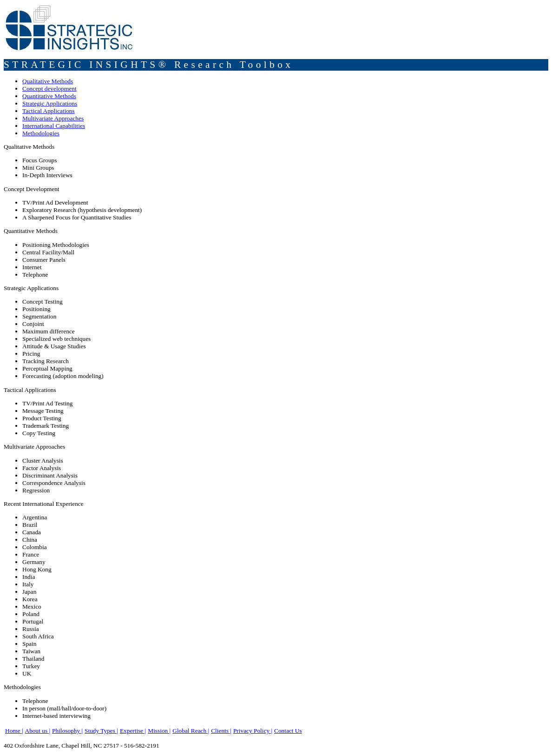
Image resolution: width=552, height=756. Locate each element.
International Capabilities (54, 126)
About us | (38, 731)
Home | (14, 731)
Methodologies (41, 133)
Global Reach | (191, 731)
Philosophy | (67, 731)
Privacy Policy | (253, 731)
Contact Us (288, 731)
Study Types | (101, 731)
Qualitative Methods (48, 81)
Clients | (221, 731)
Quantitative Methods (49, 96)
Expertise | (133, 731)
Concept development (49, 89)
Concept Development (32, 189)
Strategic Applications (50, 103)
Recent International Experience (44, 504)
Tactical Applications (49, 111)
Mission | (159, 731)
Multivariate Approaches (53, 118)
